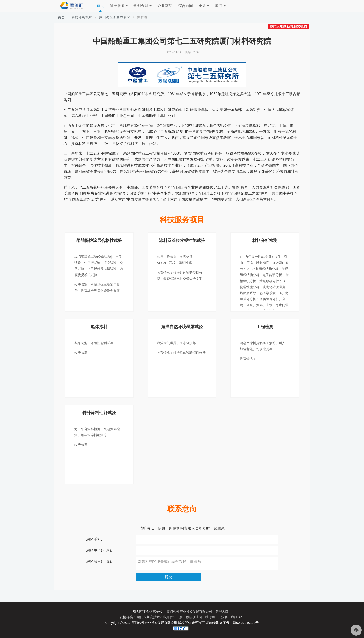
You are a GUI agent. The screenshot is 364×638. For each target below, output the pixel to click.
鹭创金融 (142, 6)
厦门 (220, 6)
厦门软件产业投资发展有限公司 (190, 612)
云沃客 (223, 617)
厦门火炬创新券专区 (115, 17)
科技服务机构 (82, 17)
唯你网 (211, 617)
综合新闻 (185, 6)
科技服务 (119, 6)
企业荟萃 (165, 6)
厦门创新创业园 (191, 617)
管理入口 (222, 612)
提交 (168, 577)
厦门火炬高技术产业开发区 (157, 617)
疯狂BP (236, 617)
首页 (100, 6)
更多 (204, 6)
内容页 (142, 17)
